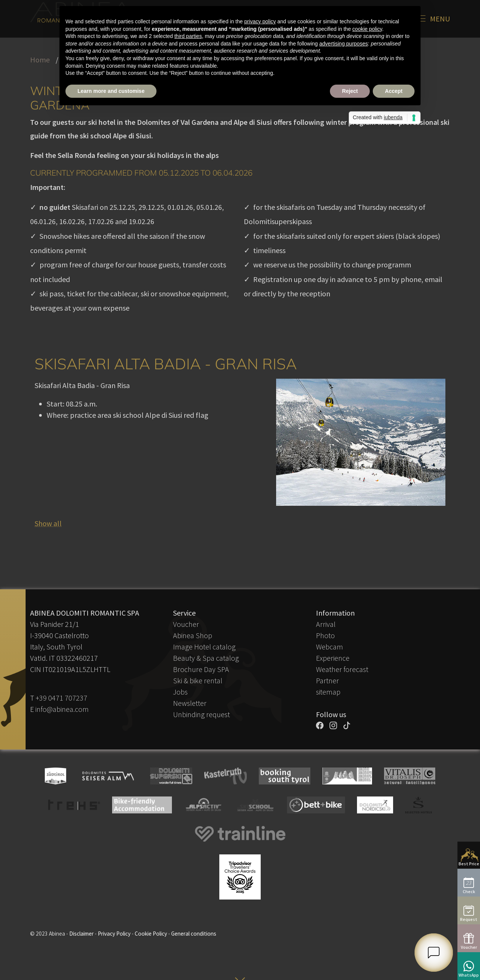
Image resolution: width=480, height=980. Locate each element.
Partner (327, 680)
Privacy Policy (114, 934)
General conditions (194, 934)
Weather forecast (342, 669)
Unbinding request (201, 714)
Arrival (326, 624)
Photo (325, 635)
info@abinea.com (62, 709)
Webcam (330, 647)
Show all (48, 523)
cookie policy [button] (367, 29)
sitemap (328, 692)
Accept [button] (394, 91)
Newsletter (190, 703)
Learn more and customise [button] (111, 91)
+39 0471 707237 (62, 698)
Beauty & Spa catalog (206, 658)
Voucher (186, 624)
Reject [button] (350, 91)
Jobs (180, 692)
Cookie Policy (151, 934)
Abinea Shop (193, 635)
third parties (188, 36)
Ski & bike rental (198, 680)
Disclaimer (81, 934)
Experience (333, 658)
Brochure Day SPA (201, 669)
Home (40, 60)
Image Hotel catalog (204, 647)
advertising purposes (344, 44)
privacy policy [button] (260, 21)
